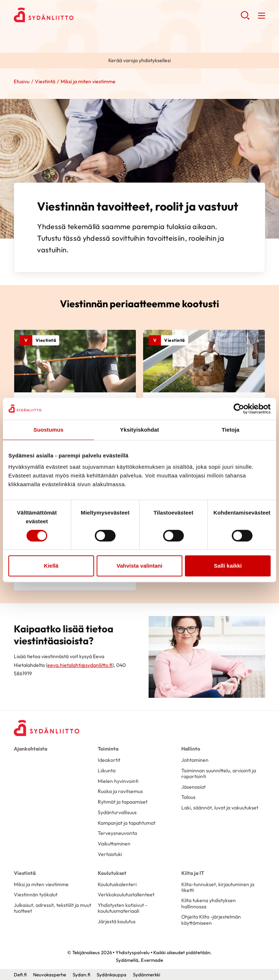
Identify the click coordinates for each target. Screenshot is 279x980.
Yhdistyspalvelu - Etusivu (72, 15)
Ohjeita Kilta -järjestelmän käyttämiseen (211, 920)
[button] (245, 18)
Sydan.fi (81, 975)
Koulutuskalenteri (117, 884)
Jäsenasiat (193, 787)
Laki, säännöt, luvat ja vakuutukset (220, 808)
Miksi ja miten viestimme (41, 884)
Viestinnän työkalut (36, 895)
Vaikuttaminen (114, 844)
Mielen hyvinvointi (118, 781)
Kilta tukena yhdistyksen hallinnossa (209, 903)
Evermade (152, 960)
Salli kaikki (228, 566)
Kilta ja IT (193, 873)
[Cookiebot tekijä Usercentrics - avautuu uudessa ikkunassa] (239, 409)
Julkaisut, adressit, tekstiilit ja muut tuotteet (52, 908)
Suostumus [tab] (48, 430)
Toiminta (108, 749)
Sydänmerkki (147, 975)
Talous (188, 797)
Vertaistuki (110, 854)
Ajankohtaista (31, 749)
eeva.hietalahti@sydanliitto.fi (80, 665)
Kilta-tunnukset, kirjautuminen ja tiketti (218, 887)
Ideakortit (109, 760)
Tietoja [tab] (231, 430)
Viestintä (45, 81)
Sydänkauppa (112, 975)
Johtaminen (195, 760)
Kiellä (51, 566)
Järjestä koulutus (117, 921)
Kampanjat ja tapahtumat (127, 823)
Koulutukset (112, 873)
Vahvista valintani (139, 566)
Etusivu (22, 81)
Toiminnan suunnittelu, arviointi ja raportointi (219, 773)
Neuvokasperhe (50, 975)
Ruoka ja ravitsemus (120, 791)
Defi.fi (20, 975)
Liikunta (107, 771)
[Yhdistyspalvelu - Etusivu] (46, 728)
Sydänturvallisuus (117, 812)
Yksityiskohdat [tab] (139, 430)
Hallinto (191, 749)
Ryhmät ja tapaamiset (123, 802)
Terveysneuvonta (117, 833)
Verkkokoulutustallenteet (126, 895)
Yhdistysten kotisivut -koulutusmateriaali (122, 908)
